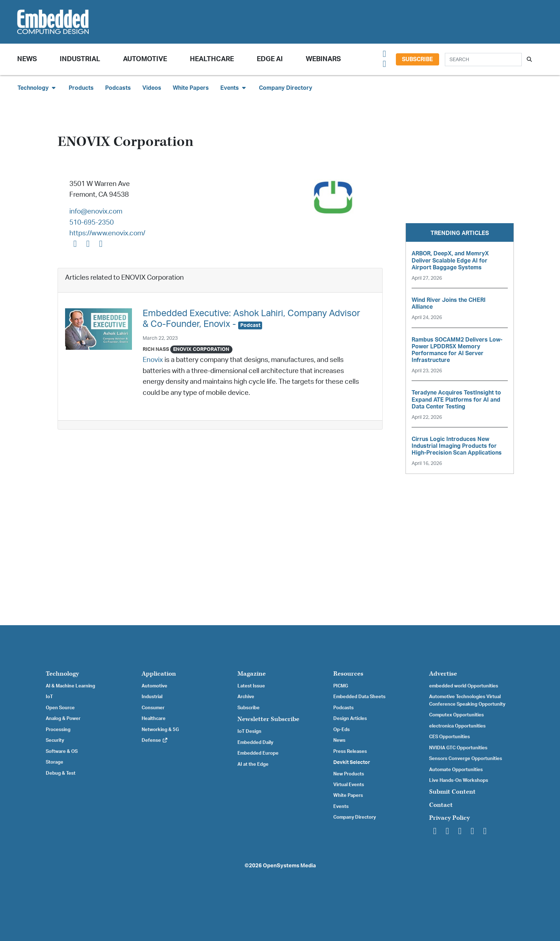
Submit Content (452, 792)
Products (81, 88)
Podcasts (118, 88)
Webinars (323, 59)
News (339, 740)
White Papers (191, 88)
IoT (49, 697)
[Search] (483, 60)
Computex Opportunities (456, 715)
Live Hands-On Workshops (459, 780)
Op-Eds (342, 730)
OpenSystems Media (289, 866)
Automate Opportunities (456, 770)
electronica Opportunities (457, 726)
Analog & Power (63, 719)
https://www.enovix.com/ (107, 233)
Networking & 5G (160, 730)
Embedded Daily (255, 742)
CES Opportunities (450, 737)
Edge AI (270, 59)
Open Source (60, 708)
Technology (62, 674)
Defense (155, 740)
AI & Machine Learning (70, 686)
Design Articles (350, 719)
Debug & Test (61, 773)
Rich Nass (156, 349)
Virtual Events (349, 785)
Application (159, 674)
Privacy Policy (450, 818)
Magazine (252, 674)
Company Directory (286, 88)
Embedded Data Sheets (359, 697)
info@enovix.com (96, 212)
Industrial (80, 59)
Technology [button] (37, 88)
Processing (58, 730)
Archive (246, 697)
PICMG (341, 686)
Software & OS (62, 751)
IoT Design (249, 731)
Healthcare (212, 59)
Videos (152, 88)
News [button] (27, 59)
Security (55, 740)
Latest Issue (251, 686)
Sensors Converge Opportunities (466, 759)
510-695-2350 (92, 223)
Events (341, 807)
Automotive (145, 59)
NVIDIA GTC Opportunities (458, 748)
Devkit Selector (352, 763)
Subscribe (417, 59)
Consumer (153, 708)
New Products (349, 774)
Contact (441, 805)
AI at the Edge (253, 764)
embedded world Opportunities (464, 686)
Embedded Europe (258, 753)
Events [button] (234, 88)
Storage (55, 762)
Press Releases (350, 751)
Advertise (443, 674)
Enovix (153, 360)
